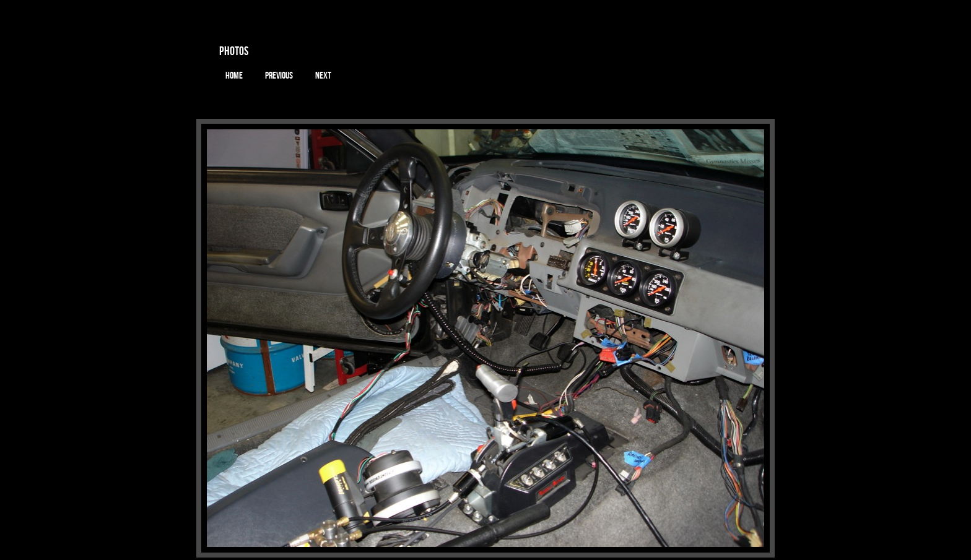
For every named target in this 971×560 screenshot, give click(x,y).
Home (234, 75)
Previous (279, 75)
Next (323, 75)
